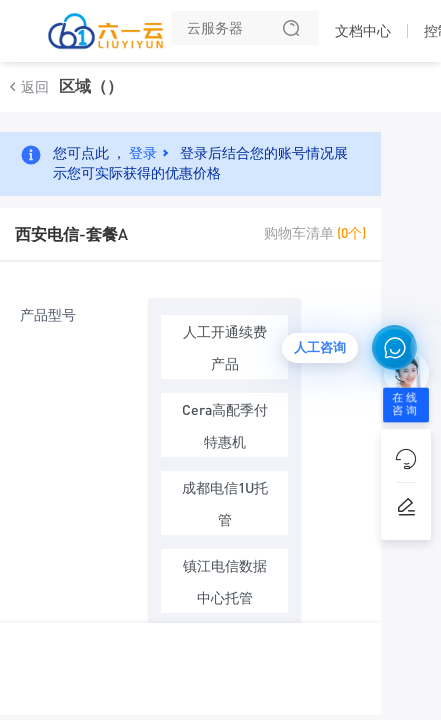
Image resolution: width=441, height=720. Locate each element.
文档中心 (363, 31)
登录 (143, 152)
